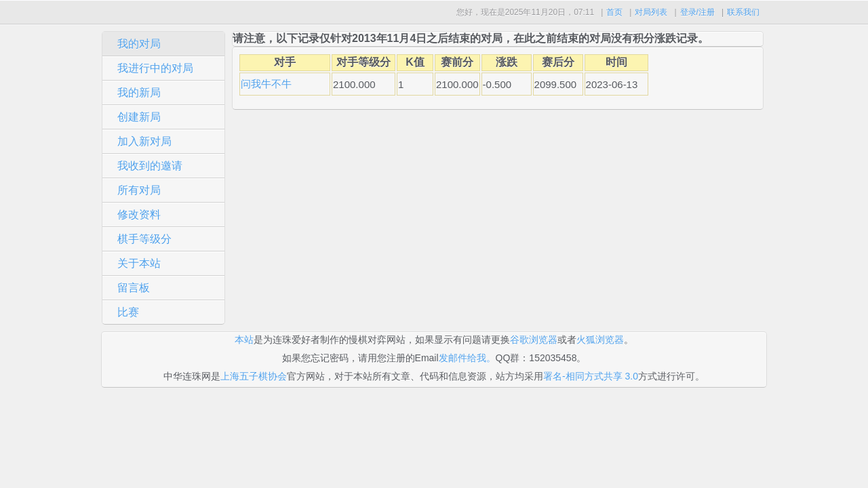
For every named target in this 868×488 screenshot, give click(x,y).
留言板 (134, 288)
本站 (244, 340)
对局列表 (651, 12)
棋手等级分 (144, 239)
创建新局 (139, 117)
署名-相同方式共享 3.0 (591, 376)
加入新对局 (144, 141)
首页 (614, 12)
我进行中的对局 (155, 68)
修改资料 (139, 215)
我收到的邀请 (150, 166)
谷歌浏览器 (534, 340)
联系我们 (743, 12)
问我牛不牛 (266, 84)
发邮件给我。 (467, 358)
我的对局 (139, 44)
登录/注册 (697, 12)
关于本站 (139, 263)
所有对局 (139, 190)
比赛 (128, 312)
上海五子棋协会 (254, 376)
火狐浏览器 (600, 340)
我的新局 (139, 93)
